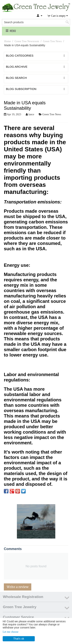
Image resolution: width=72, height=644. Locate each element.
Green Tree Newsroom (27, 41)
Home (7, 41)
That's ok (19, 639)
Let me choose (11, 632)
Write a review (18, 587)
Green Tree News (52, 41)
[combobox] (36, 22)
